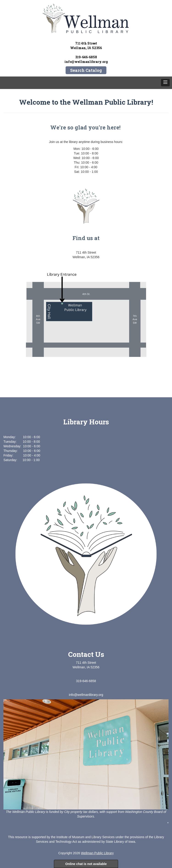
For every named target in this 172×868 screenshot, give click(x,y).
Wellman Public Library (97, 853)
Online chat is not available (86, 864)
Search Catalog (86, 70)
